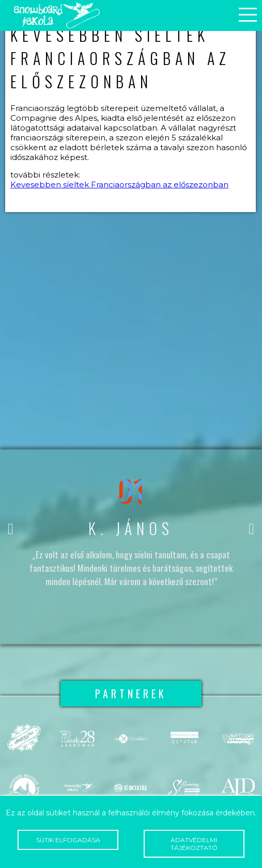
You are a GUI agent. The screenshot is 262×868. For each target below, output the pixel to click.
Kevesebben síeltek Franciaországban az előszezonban (119, 184)
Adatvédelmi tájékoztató (194, 844)
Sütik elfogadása (68, 840)
